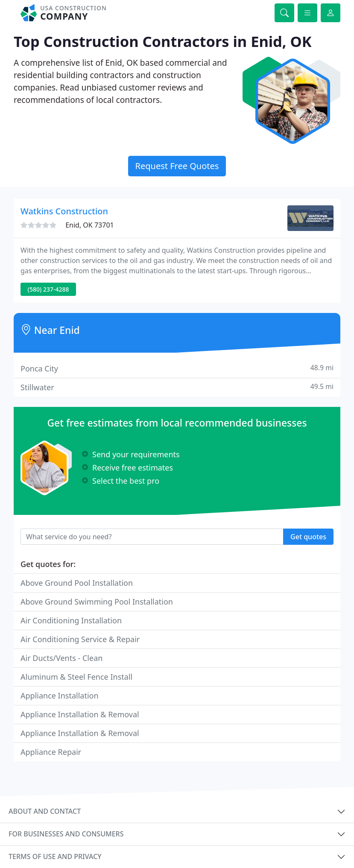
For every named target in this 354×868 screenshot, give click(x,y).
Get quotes (308, 537)
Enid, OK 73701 (90, 225)
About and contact (45, 811)
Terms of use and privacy (55, 856)
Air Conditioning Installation (71, 620)
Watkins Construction (64, 211)
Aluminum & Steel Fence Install (76, 677)
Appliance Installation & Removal (80, 714)
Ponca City (177, 368)
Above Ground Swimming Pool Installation (97, 602)
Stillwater (177, 387)
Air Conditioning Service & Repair (80, 639)
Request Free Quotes (177, 166)
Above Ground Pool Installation (77, 583)
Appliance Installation (60, 696)
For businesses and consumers (66, 834)
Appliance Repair (51, 752)
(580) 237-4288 (48, 289)
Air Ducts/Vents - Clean (61, 658)
